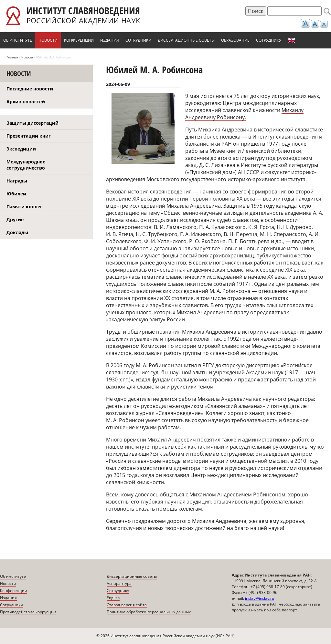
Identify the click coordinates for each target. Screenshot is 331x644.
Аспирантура (119, 583)
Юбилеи (16, 194)
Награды (17, 181)
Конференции (79, 40)
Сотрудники (138, 40)
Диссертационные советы (186, 40)
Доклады (17, 232)
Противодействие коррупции (28, 612)
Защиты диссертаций (32, 123)
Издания (110, 40)
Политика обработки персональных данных (149, 612)
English (292, 40)
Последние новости (30, 89)
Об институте (18, 40)
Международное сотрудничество (26, 165)
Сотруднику (269, 40)
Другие (15, 219)
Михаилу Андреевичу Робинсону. (244, 114)
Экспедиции (21, 149)
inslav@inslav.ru (260, 598)
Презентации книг (29, 136)
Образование (235, 40)
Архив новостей (26, 102)
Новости (48, 40)
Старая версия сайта (127, 605)
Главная (12, 57)
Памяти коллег (24, 207)
